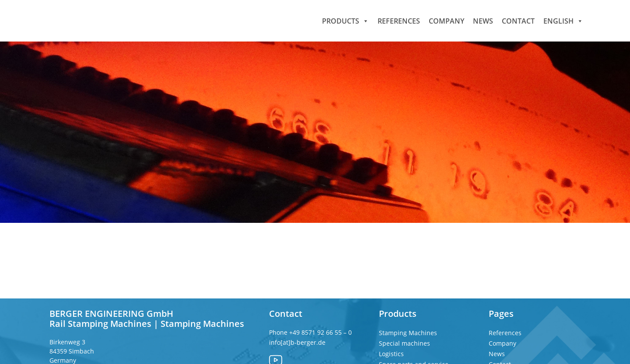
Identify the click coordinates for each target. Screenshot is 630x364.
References (399, 21)
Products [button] (345, 21)
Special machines (404, 343)
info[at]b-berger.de (297, 342)
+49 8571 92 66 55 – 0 (321, 332)
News (483, 21)
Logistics (391, 354)
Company (446, 21)
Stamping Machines (408, 333)
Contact (518, 21)
